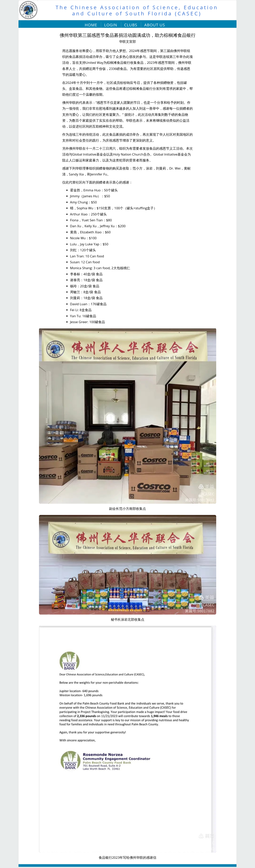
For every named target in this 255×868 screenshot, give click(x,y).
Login (111, 25)
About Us (154, 25)
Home (91, 25)
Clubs (131, 25)
